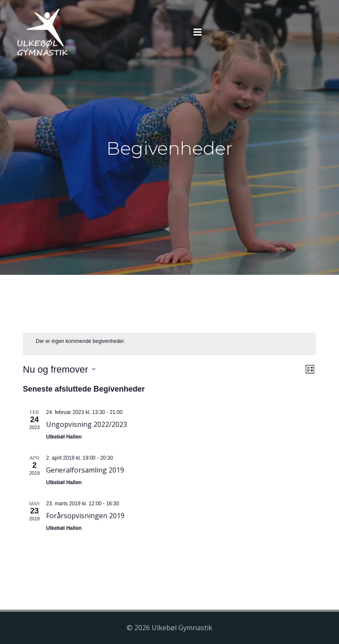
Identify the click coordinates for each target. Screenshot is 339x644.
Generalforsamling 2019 (85, 470)
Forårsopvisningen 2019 (85, 516)
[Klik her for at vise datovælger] (59, 369)
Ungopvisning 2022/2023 (87, 424)
